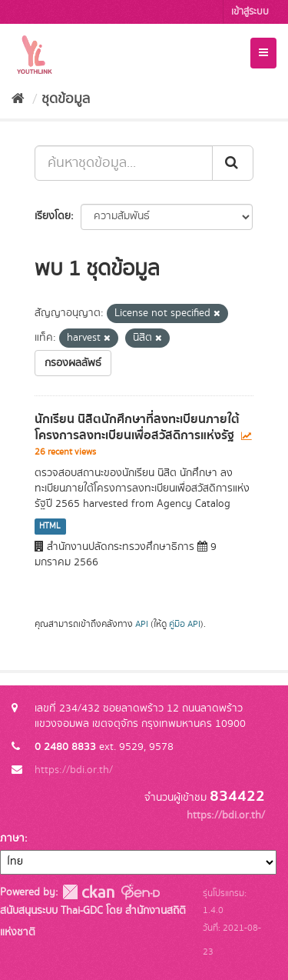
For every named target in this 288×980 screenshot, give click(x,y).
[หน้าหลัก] (18, 99)
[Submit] (233, 163)
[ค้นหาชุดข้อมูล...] (124, 163)
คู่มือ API (185, 624)
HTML (50, 526)
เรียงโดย (53, 216)
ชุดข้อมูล (66, 99)
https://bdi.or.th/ (74, 770)
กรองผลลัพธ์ (73, 363)
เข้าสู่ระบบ (250, 12)
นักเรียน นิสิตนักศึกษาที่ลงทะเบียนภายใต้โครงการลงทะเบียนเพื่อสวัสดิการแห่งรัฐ (137, 427)
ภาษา (12, 838)
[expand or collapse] (263, 53)
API (142, 624)
